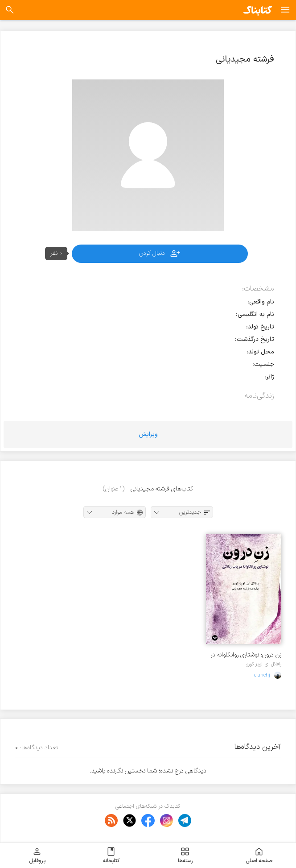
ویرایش (148, 434)
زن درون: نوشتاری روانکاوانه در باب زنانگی (246, 655)
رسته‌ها (185, 856)
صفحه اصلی (259, 856)
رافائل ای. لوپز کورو (264, 664)
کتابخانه (111, 856)
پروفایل (37, 856)
